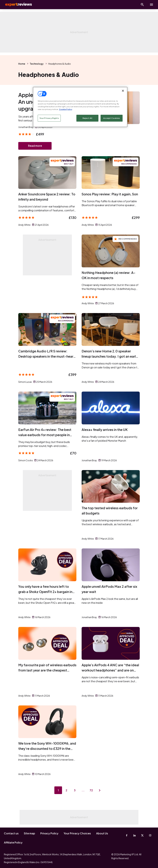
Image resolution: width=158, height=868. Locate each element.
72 (92, 791)
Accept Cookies (112, 118)
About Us (102, 833)
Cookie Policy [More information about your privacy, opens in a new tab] (66, 109)
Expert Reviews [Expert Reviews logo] (16, 5)
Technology (37, 64)
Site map (29, 833)
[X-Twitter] (142, 835)
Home (22, 64)
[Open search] (142, 5)
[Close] (123, 91)
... (83, 791)
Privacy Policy (49, 833)
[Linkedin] (134, 835)
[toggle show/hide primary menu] (151, 5)
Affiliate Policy (13, 842)
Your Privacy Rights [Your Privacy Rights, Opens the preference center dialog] (49, 118)
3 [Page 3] (75, 791)
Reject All (87, 118)
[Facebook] (127, 835)
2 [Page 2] (66, 791)
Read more (35, 146)
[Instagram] (150, 835)
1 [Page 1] (58, 791)
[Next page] (100, 791)
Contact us (11, 833)
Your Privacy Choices (77, 833)
